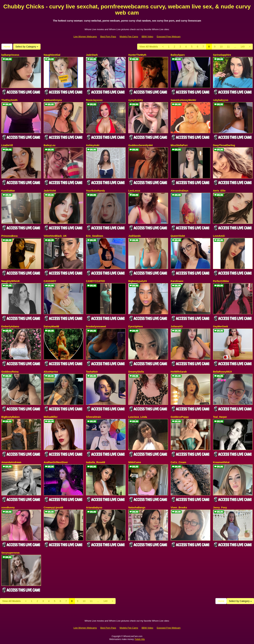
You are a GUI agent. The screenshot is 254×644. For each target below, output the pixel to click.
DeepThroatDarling (224, 145)
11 (228, 47)
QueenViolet (178, 236)
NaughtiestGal (52, 55)
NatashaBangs (137, 507)
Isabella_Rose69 (96, 462)
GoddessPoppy (180, 417)
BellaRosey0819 (222, 372)
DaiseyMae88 (51, 326)
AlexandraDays (180, 191)
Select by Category (27, 47)
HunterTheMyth (137, 55)
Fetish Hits (140, 639)
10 (221, 47)
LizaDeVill (7, 145)
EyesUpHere (136, 326)
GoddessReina (10, 372)
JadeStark (92, 55)
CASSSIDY (50, 281)
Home (7, 47)
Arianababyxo (94, 507)
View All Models (149, 47)
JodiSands (134, 236)
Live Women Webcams (85, 37)
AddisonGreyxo (53, 100)
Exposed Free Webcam (169, 37)
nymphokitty (136, 100)
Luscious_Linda (138, 417)
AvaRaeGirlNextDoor (56, 462)
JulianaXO (177, 326)
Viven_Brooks (179, 507)
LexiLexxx (134, 191)
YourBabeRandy (95, 191)
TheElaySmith (10, 100)
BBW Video (147, 37)
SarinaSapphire (222, 55)
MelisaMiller (51, 417)
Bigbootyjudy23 (137, 281)
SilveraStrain (93, 417)
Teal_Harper (220, 417)
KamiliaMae (8, 191)
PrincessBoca (10, 236)
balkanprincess (10, 55)
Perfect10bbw (221, 281)
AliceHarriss (51, 372)
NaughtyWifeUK (11, 281)
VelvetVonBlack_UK (55, 236)
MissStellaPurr (179, 145)
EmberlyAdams (10, 326)
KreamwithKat (221, 462)
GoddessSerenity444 (140, 145)
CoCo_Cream (178, 462)
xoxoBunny (8, 507)
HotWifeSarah (179, 372)
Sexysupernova (11, 553)
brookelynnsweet (96, 326)
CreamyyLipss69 (53, 507)
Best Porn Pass (108, 37)
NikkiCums (135, 462)
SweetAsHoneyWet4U (183, 100)
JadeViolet (50, 191)
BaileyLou (50, 145)
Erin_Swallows (95, 236)
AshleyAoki (93, 145)
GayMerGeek (220, 326)
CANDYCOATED (95, 281)
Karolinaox (177, 281)
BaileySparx (178, 55)
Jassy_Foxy (220, 507)
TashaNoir (92, 372)
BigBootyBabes (11, 417)
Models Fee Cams (129, 37)
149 (243, 47)
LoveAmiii (219, 236)
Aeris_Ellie (219, 191)
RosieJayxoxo (94, 100)
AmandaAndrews (11, 462)
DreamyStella (136, 372)
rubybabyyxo (221, 100)
